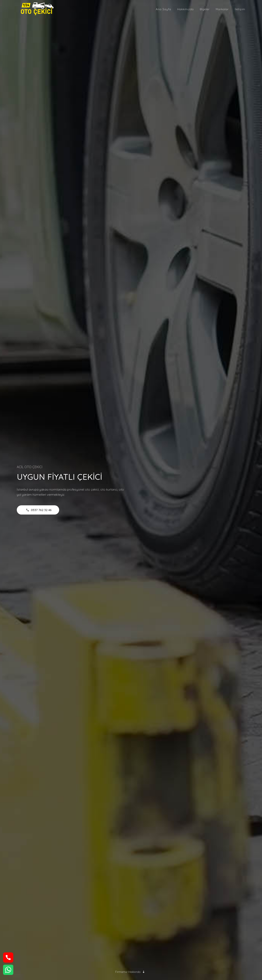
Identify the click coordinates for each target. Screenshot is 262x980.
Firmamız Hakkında (131, 972)
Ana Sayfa (163, 9)
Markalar (222, 9)
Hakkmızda (185, 9)
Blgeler (205, 9)
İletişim (240, 9)
